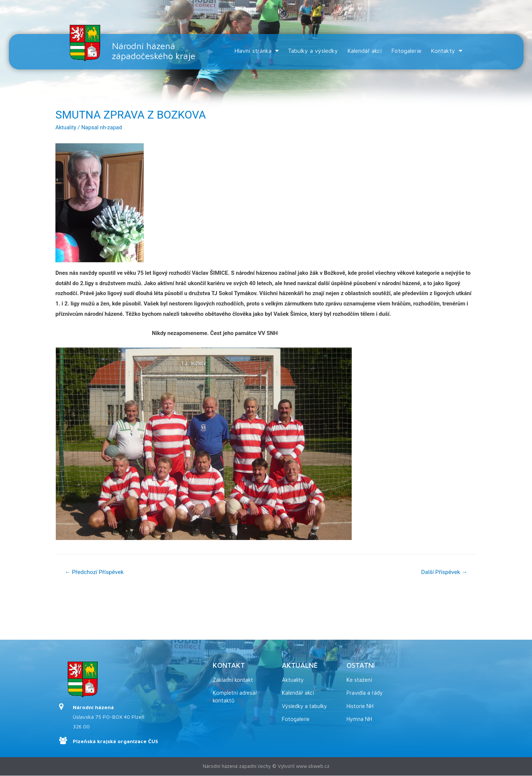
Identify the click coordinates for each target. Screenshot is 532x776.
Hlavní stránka (256, 51)
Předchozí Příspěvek (95, 572)
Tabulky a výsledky (313, 51)
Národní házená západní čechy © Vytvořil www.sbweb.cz (266, 766)
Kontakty (446, 51)
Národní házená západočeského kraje (156, 51)
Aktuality (66, 127)
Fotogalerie (406, 51)
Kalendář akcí (365, 51)
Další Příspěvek (443, 572)
